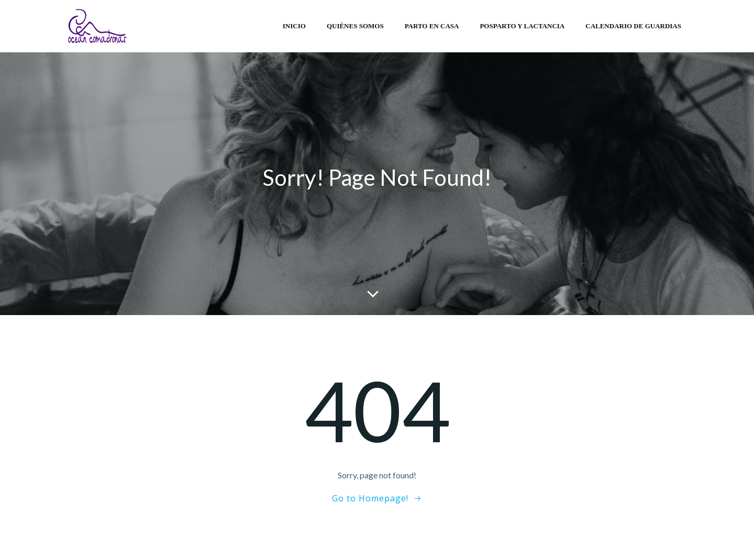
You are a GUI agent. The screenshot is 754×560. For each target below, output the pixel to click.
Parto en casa (432, 26)
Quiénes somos (355, 26)
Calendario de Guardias (633, 26)
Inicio (294, 26)
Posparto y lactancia (522, 26)
